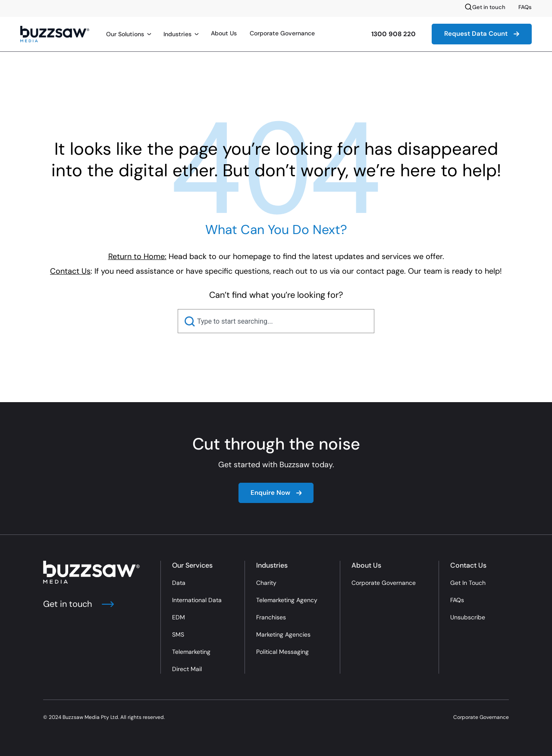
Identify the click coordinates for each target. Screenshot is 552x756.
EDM (179, 617)
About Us (224, 33)
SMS (178, 634)
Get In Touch (468, 583)
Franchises (271, 617)
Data (179, 583)
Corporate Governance (282, 33)
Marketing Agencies (283, 634)
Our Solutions (125, 34)
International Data (197, 600)
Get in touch (489, 7)
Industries (177, 34)
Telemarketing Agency (287, 600)
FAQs (525, 7)
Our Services (192, 565)
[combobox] (276, 321)
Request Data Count (482, 34)
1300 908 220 (394, 34)
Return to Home (136, 256)
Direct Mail (187, 669)
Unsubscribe (468, 617)
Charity (266, 583)
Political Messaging (282, 652)
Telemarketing (191, 652)
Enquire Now (276, 493)
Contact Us (468, 565)
